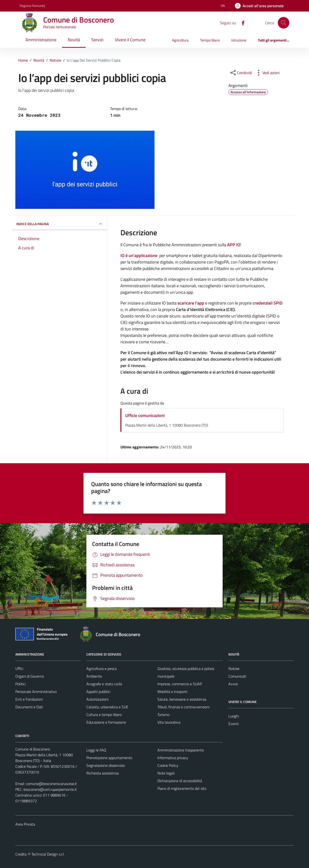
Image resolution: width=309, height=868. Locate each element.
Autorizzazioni (97, 699)
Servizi (97, 40)
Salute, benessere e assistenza (182, 699)
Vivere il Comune (130, 40)
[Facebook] (241, 23)
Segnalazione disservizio (106, 765)
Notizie (234, 669)
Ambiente (94, 676)
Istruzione (239, 40)
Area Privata (25, 824)
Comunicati (237, 676)
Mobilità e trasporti (172, 692)
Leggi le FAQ (96, 750)
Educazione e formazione (106, 722)
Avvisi (233, 684)
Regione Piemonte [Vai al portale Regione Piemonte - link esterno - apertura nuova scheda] (32, 6)
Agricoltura (180, 40)
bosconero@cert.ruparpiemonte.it (50, 789)
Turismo (163, 715)
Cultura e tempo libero (104, 715)
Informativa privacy (173, 758)
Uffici (19, 669)
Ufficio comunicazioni (145, 415)
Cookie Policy (168, 765)
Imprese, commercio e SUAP (180, 684)
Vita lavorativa (169, 722)
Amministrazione (41, 40)
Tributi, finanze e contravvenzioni (183, 707)
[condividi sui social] (241, 73)
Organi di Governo (30, 676)
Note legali (166, 773)
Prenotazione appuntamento (109, 758)
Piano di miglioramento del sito (182, 788)
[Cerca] (284, 23)
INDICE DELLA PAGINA (60, 224)
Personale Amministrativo (36, 692)
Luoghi (234, 716)
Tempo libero (210, 40)
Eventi (234, 724)
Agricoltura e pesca (101, 669)
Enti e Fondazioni (29, 699)
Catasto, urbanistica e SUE (107, 707)
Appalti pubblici (98, 692)
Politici (21, 684)
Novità (74, 40)
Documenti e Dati (29, 707)
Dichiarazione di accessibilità (180, 781)
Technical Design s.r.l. (48, 854)
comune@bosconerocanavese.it (51, 784)
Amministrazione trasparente (181, 750)
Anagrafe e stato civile (104, 684)
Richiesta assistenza (103, 773)
